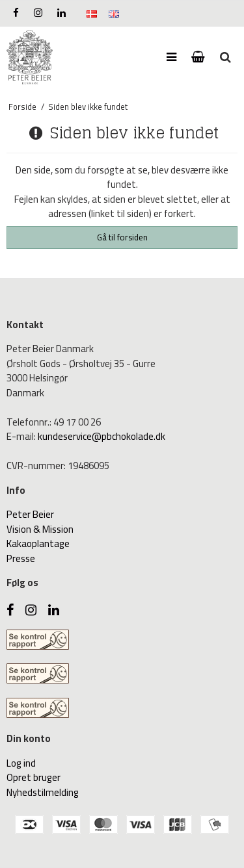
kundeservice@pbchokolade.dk (102, 436)
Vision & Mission (40, 529)
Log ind (21, 763)
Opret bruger (34, 777)
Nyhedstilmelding (43, 792)
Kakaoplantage (38, 543)
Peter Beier (30, 514)
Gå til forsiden (122, 237)
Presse (21, 558)
